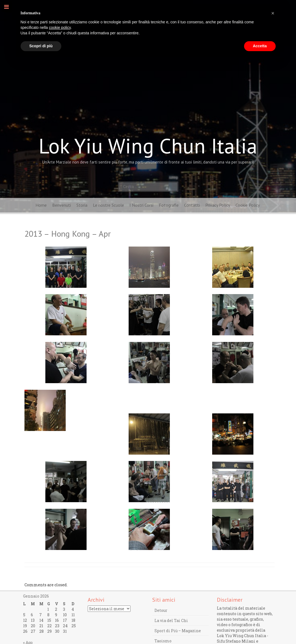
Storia (82, 205)
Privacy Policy (218, 205)
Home (41, 205)
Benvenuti (62, 205)
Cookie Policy (248, 205)
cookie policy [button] (60, 27)
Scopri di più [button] (41, 46)
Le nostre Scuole (108, 205)
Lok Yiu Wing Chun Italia (148, 146)
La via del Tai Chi (171, 620)
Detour (161, 610)
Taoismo (163, 641)
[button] (273, 13)
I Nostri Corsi (141, 205)
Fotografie (169, 205)
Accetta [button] (260, 46)
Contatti (192, 205)
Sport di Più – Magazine (178, 631)
